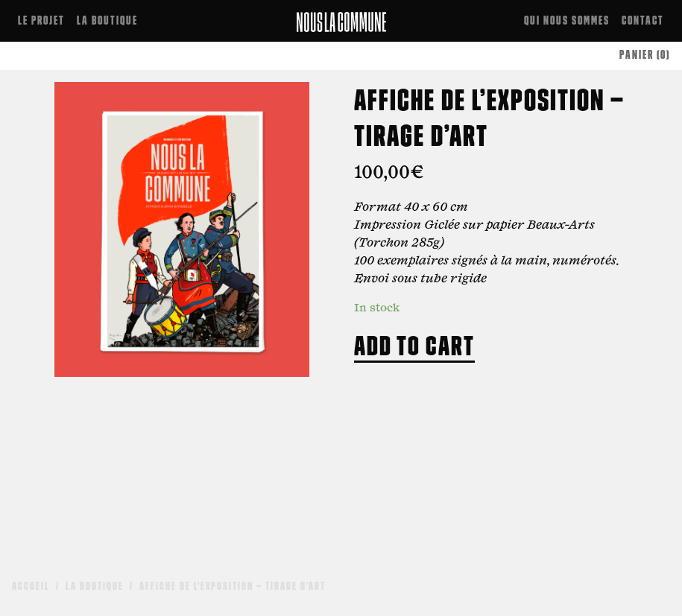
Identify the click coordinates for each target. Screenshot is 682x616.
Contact (643, 20)
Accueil (31, 586)
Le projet (41, 20)
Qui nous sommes (567, 20)
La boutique (107, 20)
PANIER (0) (645, 55)
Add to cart (414, 346)
